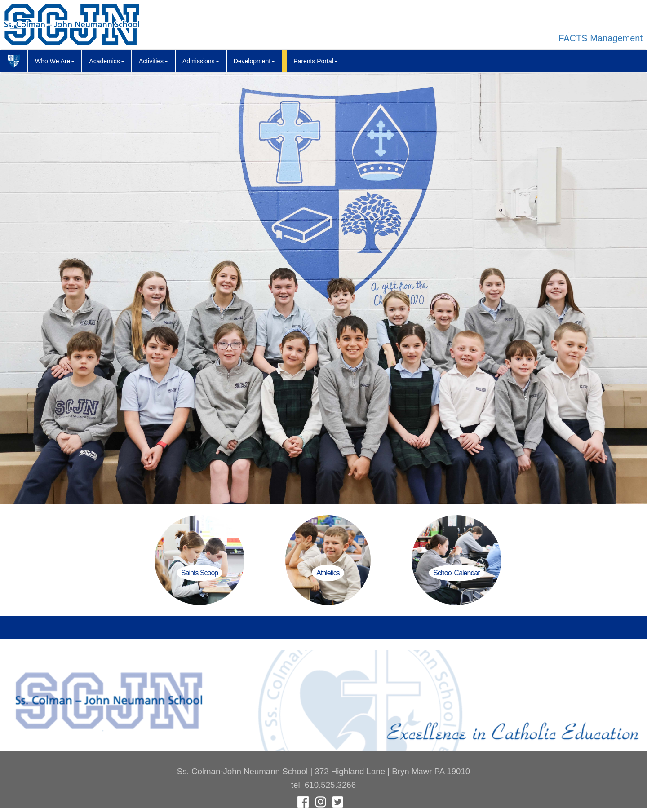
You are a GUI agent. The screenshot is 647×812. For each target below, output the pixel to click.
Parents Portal (316, 61)
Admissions (201, 61)
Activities (153, 61)
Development (255, 61)
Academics (106, 61)
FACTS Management (600, 38)
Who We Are (55, 61)
